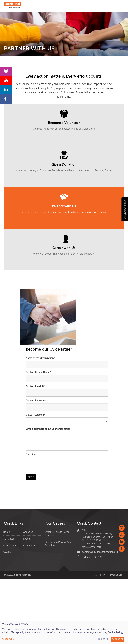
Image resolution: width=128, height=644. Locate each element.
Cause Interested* (35, 415)
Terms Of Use (115, 575)
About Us (28, 532)
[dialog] (64, 632)
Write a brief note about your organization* (49, 429)
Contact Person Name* (38, 372)
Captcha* (31, 455)
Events (27, 539)
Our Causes (9, 539)
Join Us (7, 552)
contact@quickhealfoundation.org (100, 552)
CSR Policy (99, 575)
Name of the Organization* (40, 358)
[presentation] (51, 465)
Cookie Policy (115, 632)
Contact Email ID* (35, 387)
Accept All (118, 639)
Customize (8, 639)
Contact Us (29, 546)
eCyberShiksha (125, 209)
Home (7, 532)
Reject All (103, 639)
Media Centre (10, 546)
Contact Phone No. (36, 401)
